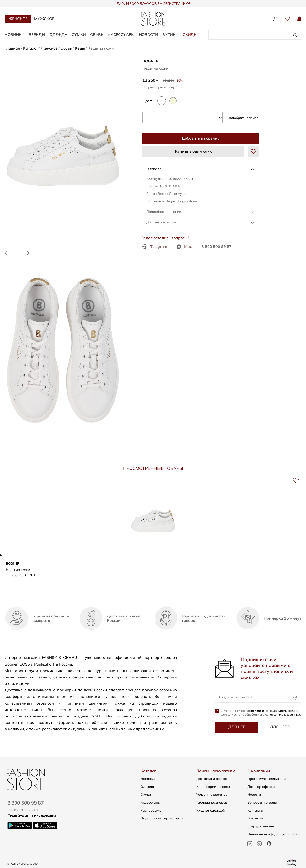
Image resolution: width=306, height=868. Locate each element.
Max (184, 246)
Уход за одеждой (210, 810)
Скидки (191, 34)
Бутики (170, 34)
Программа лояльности (267, 779)
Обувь (97, 34)
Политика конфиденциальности (273, 834)
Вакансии (255, 818)
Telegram (155, 246)
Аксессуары (121, 34)
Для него (280, 727)
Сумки (79, 34)
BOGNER (150, 61)
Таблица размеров (212, 802)
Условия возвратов (212, 795)
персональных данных (284, 715)
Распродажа (151, 810)
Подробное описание (164, 212)
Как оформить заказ (213, 787)
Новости (148, 34)
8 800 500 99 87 (217, 246)
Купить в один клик (193, 151)
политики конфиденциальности (273, 711)
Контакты (255, 810)
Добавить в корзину (201, 138)
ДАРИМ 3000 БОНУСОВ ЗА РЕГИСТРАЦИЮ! (153, 4)
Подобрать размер (243, 118)
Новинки (15, 34)
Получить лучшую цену (160, 87)
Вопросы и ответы (262, 802)
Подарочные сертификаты (162, 818)
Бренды (37, 34)
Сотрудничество (261, 826)
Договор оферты (261, 787)
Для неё (237, 727)
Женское (18, 19)
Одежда (58, 34)
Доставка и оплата (162, 222)
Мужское (44, 19)
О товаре (154, 169)
